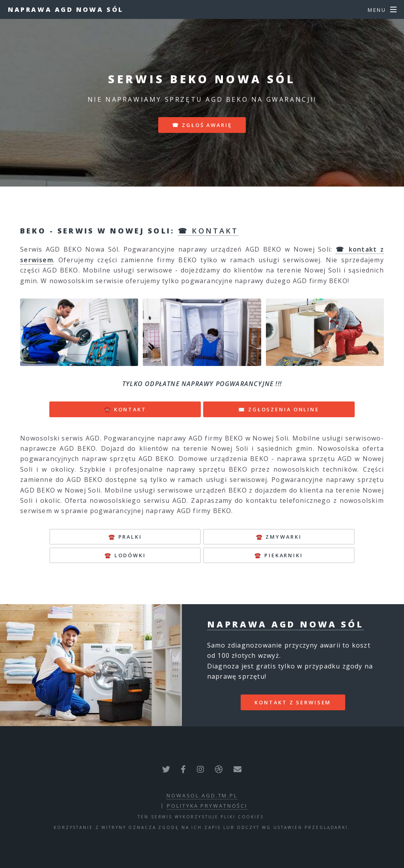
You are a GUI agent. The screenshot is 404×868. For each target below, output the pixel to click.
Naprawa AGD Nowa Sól (66, 9)
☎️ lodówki (125, 555)
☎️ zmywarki (279, 537)
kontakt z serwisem (293, 702)
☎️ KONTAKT (125, 409)
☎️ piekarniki (279, 555)
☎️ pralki (125, 537)
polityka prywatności (207, 806)
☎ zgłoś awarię (202, 125)
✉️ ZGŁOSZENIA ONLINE (279, 409)
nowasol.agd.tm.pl (202, 795)
